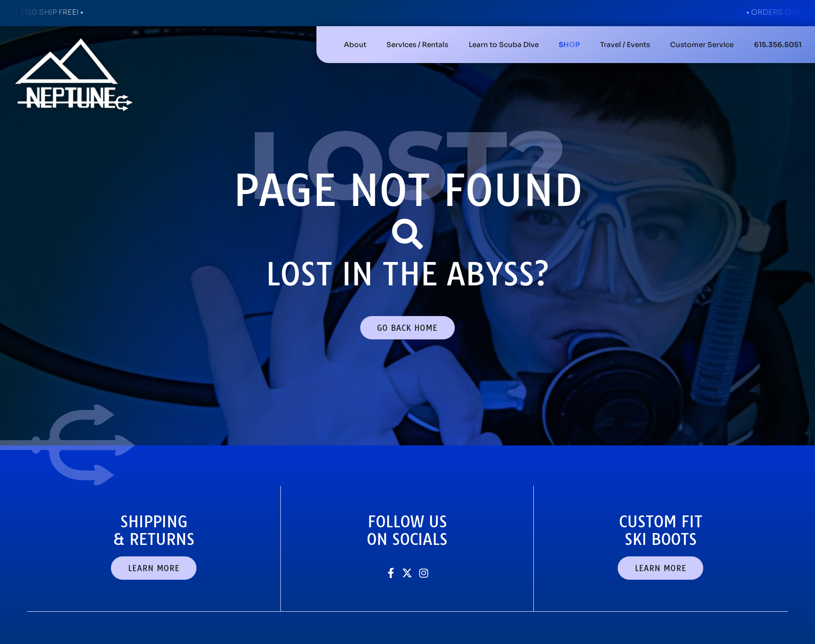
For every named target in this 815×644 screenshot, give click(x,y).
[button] (417, 45)
